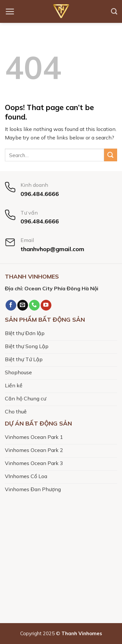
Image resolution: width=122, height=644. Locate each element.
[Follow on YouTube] (46, 305)
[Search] (114, 11)
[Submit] (111, 155)
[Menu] (10, 11)
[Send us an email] (23, 305)
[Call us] (34, 305)
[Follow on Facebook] (11, 305)
